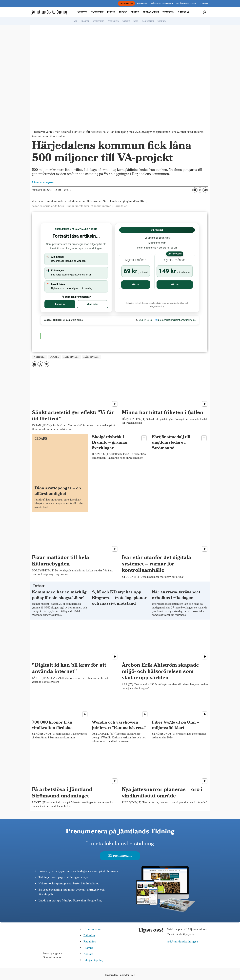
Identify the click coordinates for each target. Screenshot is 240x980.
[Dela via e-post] (205, 190)
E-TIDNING (183, 12)
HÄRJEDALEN (148, 21)
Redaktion (90, 942)
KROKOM (85, 21)
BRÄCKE (126, 21)
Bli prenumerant (120, 856)
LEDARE (123, 12)
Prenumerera (92, 929)
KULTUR (111, 12)
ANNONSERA (142, 3)
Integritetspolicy (94, 960)
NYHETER (82, 12)
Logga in (60, 304)
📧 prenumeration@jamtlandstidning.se (175, 320)
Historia (89, 948)
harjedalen (71, 357)
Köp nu (136, 284)
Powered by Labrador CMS (120, 975)
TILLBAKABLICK (151, 12)
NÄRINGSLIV (97, 12)
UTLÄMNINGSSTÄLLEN (186, 3)
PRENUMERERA (126, 3)
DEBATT (135, 12)
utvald (54, 357)
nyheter (40, 357)
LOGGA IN (204, 3)
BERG (136, 21)
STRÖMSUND (98, 21)
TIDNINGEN (168, 12)
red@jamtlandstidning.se (182, 942)
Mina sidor (92, 304)
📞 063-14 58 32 (144, 320)
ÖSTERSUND (113, 21)
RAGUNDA (162, 21)
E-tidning (89, 936)
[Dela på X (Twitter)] (200, 190)
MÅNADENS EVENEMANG (162, 3)
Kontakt (88, 954)
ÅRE (75, 21)
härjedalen (91, 357)
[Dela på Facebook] (195, 190)
